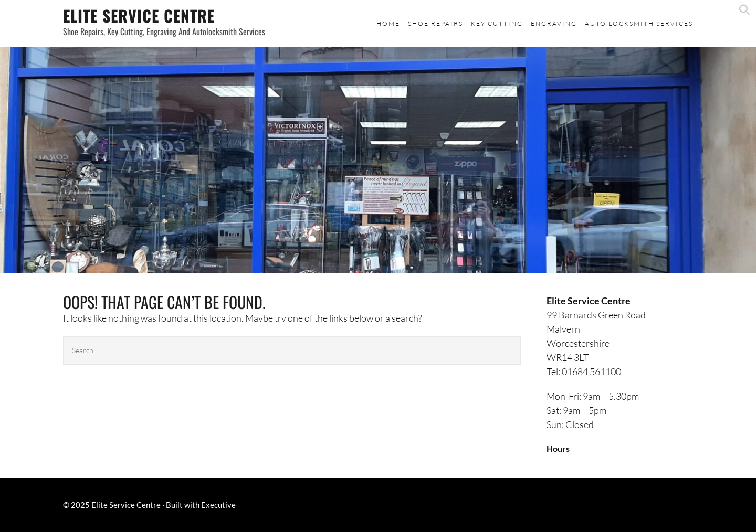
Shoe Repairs (435, 23)
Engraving (554, 23)
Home (388, 23)
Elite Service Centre (139, 15)
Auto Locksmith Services (639, 23)
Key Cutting (497, 23)
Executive (218, 505)
